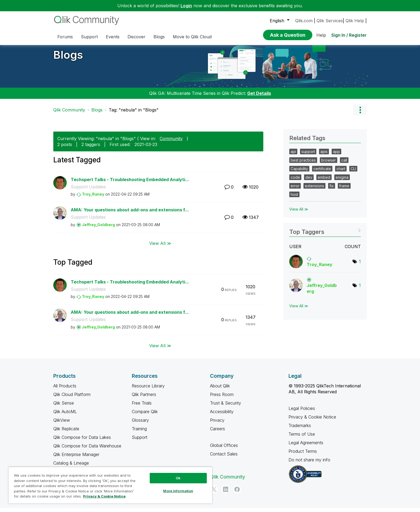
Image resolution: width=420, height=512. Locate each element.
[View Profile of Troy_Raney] (93, 198)
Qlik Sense (64, 407)
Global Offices (224, 449)
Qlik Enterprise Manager (76, 458)
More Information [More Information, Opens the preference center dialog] (178, 491)
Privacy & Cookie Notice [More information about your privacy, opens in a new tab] (104, 496)
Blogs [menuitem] (159, 37)
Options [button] (360, 114)
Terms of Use (302, 438)
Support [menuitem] (89, 37)
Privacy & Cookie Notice (312, 421)
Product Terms (303, 455)
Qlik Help (355, 21)
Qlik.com (304, 21)
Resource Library (148, 390)
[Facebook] (237, 493)
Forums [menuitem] (65, 37)
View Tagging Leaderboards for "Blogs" (325, 234)
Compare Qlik (145, 416)
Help (321, 35)
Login (186, 6)
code (295, 181)
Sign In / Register (349, 35)
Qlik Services (330, 21)
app (336, 156)
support (308, 156)
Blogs (68, 59)
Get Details (259, 97)
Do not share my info (310, 464)
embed (324, 181)
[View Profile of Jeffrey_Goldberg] (98, 229)
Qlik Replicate (66, 433)
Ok (178, 478)
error (295, 190)
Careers (217, 433)
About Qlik (220, 390)
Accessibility (222, 416)
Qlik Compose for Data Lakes (82, 441)
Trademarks (300, 429)
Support (140, 441)
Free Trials (142, 407)
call (344, 164)
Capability (299, 173)
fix (332, 190)
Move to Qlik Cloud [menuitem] (192, 37)
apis (324, 156)
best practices (303, 164)
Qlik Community (69, 114)
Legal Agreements (306, 447)
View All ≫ (160, 247)
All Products (65, 390)
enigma (342, 181)
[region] (110, 485)
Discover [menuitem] (136, 37)
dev (309, 181)
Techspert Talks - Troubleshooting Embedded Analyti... (130, 184)
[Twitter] (214, 493)
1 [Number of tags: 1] (360, 266)
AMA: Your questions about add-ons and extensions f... (130, 214)
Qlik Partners (144, 398)
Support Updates (88, 191)
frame (344, 190)
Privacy (217, 424)
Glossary (140, 424)
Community (171, 143)
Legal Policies (302, 412)
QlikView (62, 424)
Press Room (222, 398)
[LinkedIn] (226, 493)
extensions (314, 190)
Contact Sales (224, 458)
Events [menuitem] (113, 37)
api (293, 156)
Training (139, 433)
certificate (322, 173)
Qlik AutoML (65, 416)
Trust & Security (226, 407)
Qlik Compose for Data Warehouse (87, 450)
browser (329, 164)
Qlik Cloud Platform (72, 398)
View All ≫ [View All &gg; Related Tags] (299, 213)
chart (341, 173)
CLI (353, 173)
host (294, 198)
